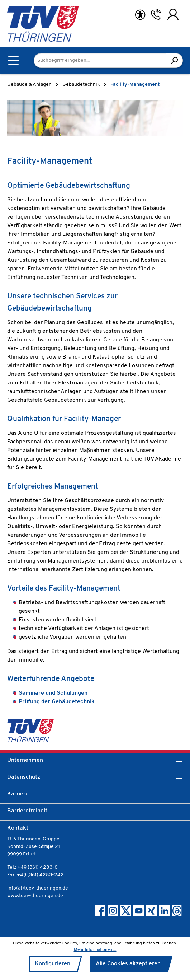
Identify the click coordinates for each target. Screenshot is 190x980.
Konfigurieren (53, 964)
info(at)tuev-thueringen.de (38, 888)
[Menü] (13, 60)
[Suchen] (174, 60)
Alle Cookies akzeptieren (128, 964)
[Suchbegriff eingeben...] (100, 60)
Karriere (18, 794)
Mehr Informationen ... (95, 950)
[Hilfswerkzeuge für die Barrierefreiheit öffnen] (140, 15)
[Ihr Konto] (173, 14)
